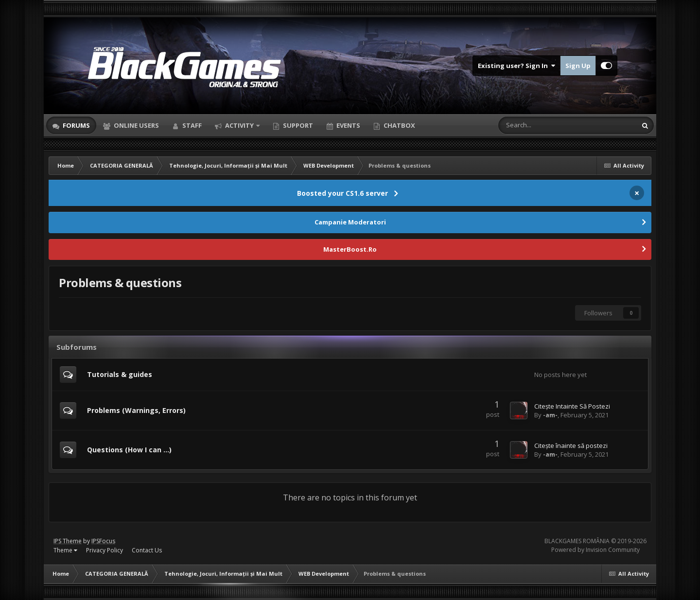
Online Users (136, 125)
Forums (76, 125)
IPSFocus (103, 541)
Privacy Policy (105, 550)
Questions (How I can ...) (129, 450)
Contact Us (147, 550)
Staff (191, 125)
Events (348, 125)
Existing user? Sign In (516, 66)
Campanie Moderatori (350, 222)
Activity (239, 125)
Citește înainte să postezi (571, 446)
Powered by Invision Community (595, 550)
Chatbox (399, 125)
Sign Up (578, 66)
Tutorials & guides (120, 374)
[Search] (542, 125)
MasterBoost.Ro (350, 249)
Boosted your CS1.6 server (342, 193)
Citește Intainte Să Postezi (572, 406)
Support (297, 125)
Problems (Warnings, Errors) (136, 410)
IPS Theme (68, 541)
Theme (65, 550)
